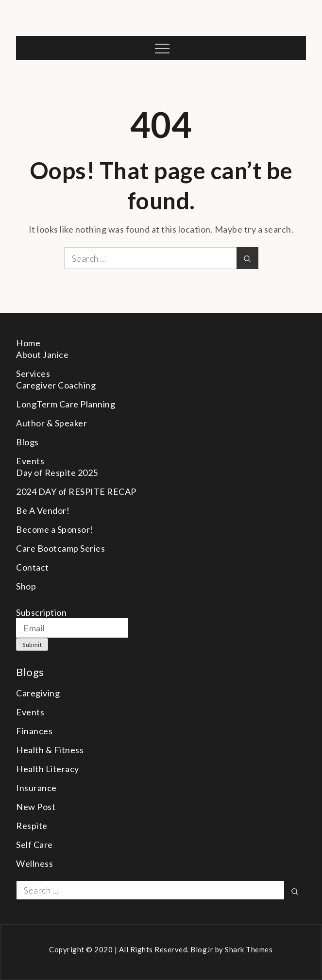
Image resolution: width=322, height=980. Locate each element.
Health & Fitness (50, 750)
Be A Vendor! (43, 510)
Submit (32, 645)
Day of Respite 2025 (57, 473)
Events (30, 461)
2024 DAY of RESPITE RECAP (76, 491)
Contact (33, 567)
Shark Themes (249, 949)
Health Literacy (48, 769)
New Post (36, 807)
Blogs (27, 442)
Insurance (36, 788)
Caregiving (38, 693)
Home (28, 343)
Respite (32, 826)
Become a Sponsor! (55, 529)
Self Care (34, 845)
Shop (26, 586)
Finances (34, 731)
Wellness (34, 863)
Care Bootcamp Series (60, 548)
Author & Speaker (51, 423)
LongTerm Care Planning (66, 404)
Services (33, 373)
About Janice (42, 355)
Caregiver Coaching (56, 385)
